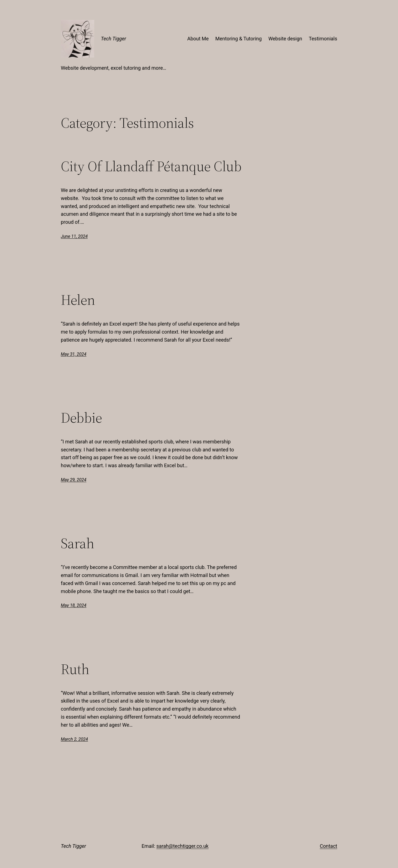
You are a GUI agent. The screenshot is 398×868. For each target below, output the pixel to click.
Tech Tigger (113, 39)
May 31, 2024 (74, 354)
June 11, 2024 (74, 236)
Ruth (75, 669)
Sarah (78, 543)
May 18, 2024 (74, 605)
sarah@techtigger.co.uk (183, 846)
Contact (328, 846)
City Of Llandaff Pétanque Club (151, 166)
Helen (78, 300)
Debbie (81, 418)
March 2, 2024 (74, 739)
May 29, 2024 (74, 480)
